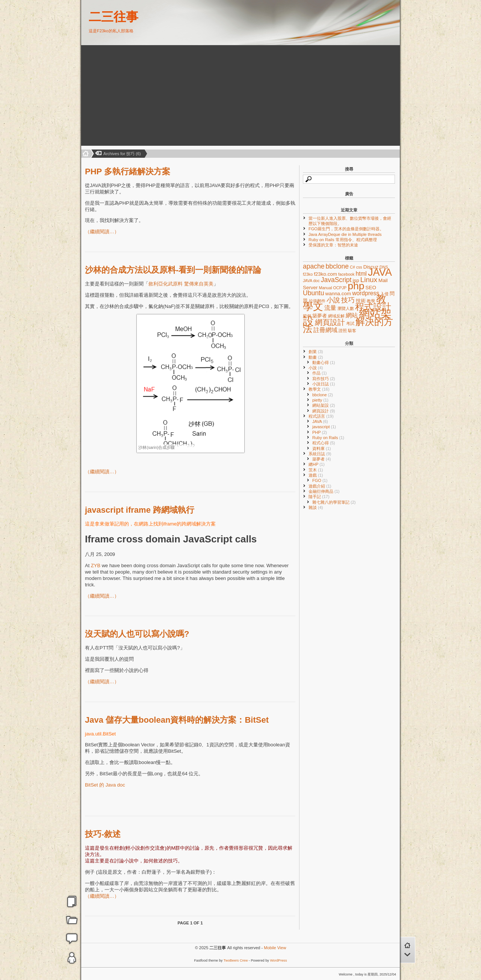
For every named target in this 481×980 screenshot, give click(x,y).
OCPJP (340, 288)
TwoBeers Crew (236, 960)
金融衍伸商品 (324, 491)
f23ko (308, 274)
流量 (330, 308)
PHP (320, 432)
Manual (326, 288)
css (359, 267)
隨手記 (319, 497)
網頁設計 (330, 322)
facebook (346, 274)
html (361, 274)
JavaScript (336, 280)
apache (314, 266)
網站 (352, 315)
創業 (316, 352)
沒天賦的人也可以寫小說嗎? (137, 634)
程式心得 (324, 443)
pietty (320, 400)
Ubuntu (313, 293)
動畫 (316, 357)
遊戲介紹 (320, 486)
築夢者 (320, 316)
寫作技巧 (324, 379)
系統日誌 (320, 454)
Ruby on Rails (328, 438)
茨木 (316, 470)
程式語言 (321, 416)
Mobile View (275, 948)
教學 (371, 301)
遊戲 (316, 475)
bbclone (337, 266)
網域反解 (336, 316)
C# (352, 267)
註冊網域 (325, 330)
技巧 (348, 300)
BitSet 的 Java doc (105, 785)
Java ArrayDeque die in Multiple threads (345, 234)
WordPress (278, 960)
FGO (320, 480)
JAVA (380, 272)
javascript (324, 427)
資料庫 (322, 448)
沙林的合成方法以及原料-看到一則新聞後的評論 (173, 270)
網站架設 (324, 405)
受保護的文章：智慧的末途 (333, 245)
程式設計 (373, 307)
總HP (317, 464)
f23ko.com (325, 274)
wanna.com (338, 294)
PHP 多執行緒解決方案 (128, 171)
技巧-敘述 (103, 834)
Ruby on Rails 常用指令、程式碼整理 (343, 240)
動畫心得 (324, 362)
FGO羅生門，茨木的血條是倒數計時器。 (346, 229)
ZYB (96, 566)
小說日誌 (324, 384)
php (356, 286)
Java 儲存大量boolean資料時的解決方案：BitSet (177, 720)
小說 (333, 300)
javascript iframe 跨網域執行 (140, 510)
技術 (361, 301)
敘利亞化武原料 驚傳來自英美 (181, 284)
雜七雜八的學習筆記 (334, 502)
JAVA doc (311, 281)
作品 (320, 373)
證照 (343, 331)
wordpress (366, 293)
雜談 (316, 507)
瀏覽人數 (346, 308)
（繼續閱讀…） (102, 232)
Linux (369, 280)
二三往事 (113, 17)
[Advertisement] (132, 96)
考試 (350, 323)
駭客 (352, 331)
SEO (371, 288)
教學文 (319, 389)
